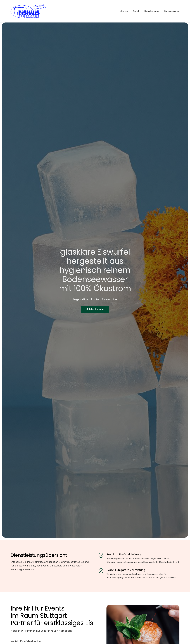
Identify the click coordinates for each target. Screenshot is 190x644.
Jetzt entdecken (95, 309)
